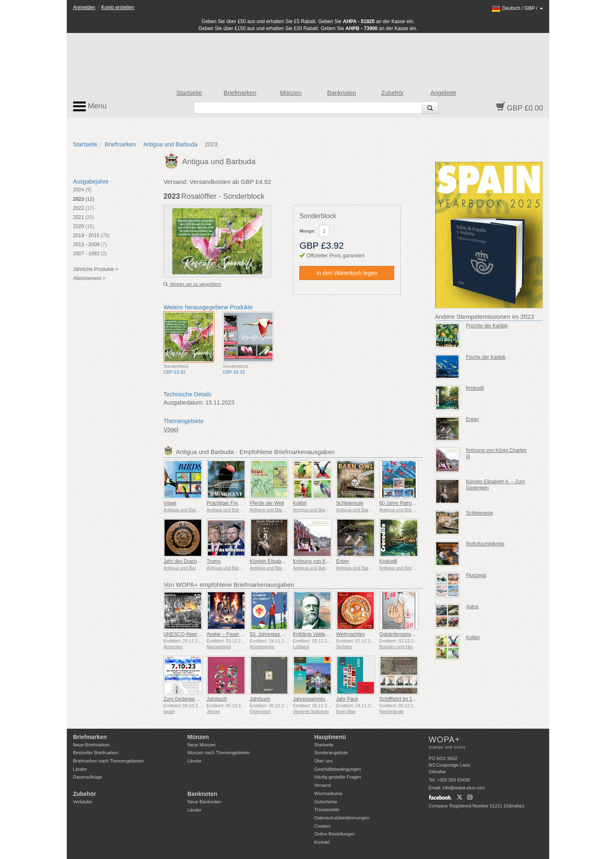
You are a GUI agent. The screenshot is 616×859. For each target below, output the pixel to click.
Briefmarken (240, 93)
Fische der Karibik (486, 357)
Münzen (291, 93)
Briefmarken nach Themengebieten (108, 761)
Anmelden (84, 7)
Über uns (323, 761)
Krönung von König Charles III (326, 561)
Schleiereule (350, 503)
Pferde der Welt (267, 503)
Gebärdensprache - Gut (405, 634)
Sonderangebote (331, 753)
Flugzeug (476, 575)
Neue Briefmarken (91, 745)
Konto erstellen (118, 7)
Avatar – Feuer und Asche (235, 634)
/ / (517, 8)
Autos (472, 607)
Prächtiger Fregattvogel (232, 503)
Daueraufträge (87, 777)
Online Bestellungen (334, 834)
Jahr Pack (347, 699)
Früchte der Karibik (487, 326)
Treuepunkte (327, 810)
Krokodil (388, 561)
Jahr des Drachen (183, 561)
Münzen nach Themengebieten (219, 753)
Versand (322, 785)
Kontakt (322, 842)
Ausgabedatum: (183, 402)
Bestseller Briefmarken (96, 753)
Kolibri (300, 503)
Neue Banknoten (205, 802)
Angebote (443, 93)
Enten (342, 561)
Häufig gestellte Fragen (338, 777)
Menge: (307, 231)
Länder (80, 769)
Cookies (322, 826)
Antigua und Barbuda (170, 144)
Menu (90, 106)
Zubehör (393, 93)
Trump (214, 561)
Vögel (171, 429)
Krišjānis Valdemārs (314, 634)
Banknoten (342, 93)
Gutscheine (326, 802)
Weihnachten (350, 634)
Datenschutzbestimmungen (342, 818)
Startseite (189, 93)
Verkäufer (83, 802)
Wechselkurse (328, 793)
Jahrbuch (217, 699)
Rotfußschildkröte (485, 544)
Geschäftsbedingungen (337, 769)
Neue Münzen (202, 745)
